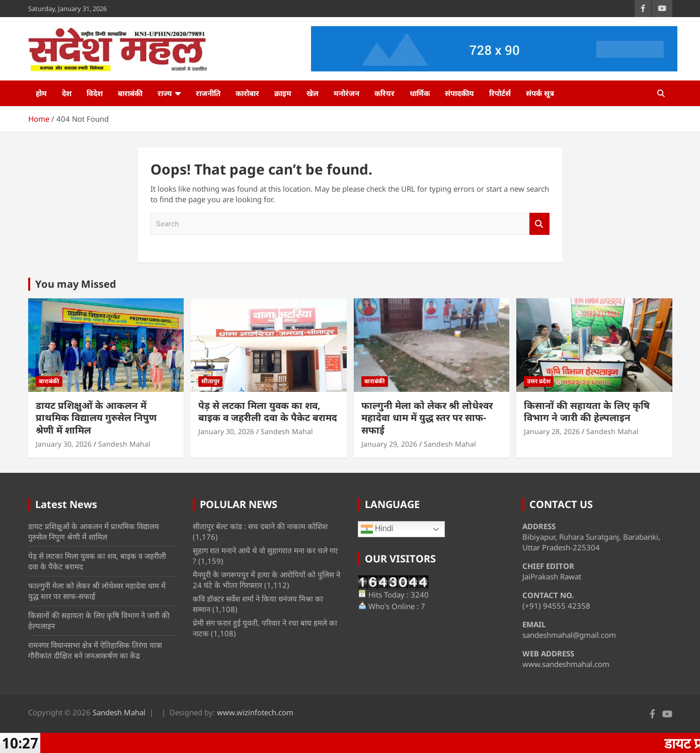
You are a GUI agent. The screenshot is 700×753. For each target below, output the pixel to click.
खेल (313, 93)
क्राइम (283, 93)
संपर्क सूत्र (540, 93)
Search (539, 224)
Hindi (377, 529)
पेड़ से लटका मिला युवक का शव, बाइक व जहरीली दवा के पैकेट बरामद (268, 412)
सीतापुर (210, 381)
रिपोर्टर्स (500, 93)
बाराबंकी (130, 93)
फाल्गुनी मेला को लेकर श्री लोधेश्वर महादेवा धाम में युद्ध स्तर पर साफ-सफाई (427, 418)
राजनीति (208, 93)
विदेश (95, 93)
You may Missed (76, 284)
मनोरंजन (346, 93)
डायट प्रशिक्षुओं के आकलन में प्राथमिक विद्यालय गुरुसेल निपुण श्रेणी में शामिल (96, 418)
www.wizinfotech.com (255, 712)
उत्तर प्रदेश (539, 381)
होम (41, 93)
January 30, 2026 (64, 444)
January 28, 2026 (552, 431)
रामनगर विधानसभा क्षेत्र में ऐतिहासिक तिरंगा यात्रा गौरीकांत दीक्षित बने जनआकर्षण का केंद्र (95, 650)
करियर (384, 93)
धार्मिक (420, 93)
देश (67, 93)
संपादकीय (459, 93)
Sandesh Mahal (124, 444)
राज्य (165, 93)
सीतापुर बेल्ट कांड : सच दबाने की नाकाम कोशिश (260, 526)
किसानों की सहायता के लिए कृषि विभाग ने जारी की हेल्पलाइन (587, 412)
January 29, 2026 (389, 444)
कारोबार (247, 93)
